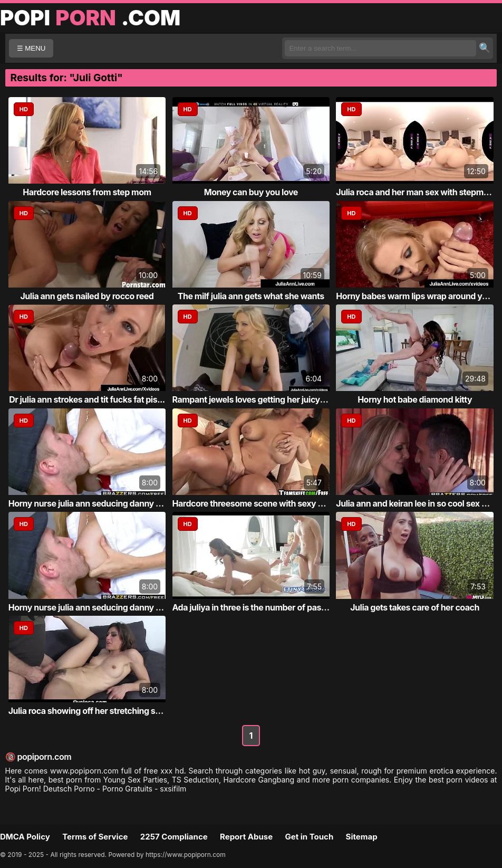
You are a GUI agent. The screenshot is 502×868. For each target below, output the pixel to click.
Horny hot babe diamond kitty (415, 399)
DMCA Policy (25, 837)
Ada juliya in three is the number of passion (255, 607)
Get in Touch (309, 837)
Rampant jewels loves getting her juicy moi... (258, 399)
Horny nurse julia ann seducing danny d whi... (96, 503)
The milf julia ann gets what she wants (251, 296)
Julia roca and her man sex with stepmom (416, 192)
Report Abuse (246, 837)
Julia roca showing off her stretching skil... (90, 711)
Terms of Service (95, 837)
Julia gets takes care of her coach (415, 607)
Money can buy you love (251, 192)
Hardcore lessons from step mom (87, 192)
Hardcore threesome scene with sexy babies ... (263, 503)
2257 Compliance (174, 837)
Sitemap (362, 837)
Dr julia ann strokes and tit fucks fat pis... (87, 399)
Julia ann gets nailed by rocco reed (87, 296)
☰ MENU (31, 48)
